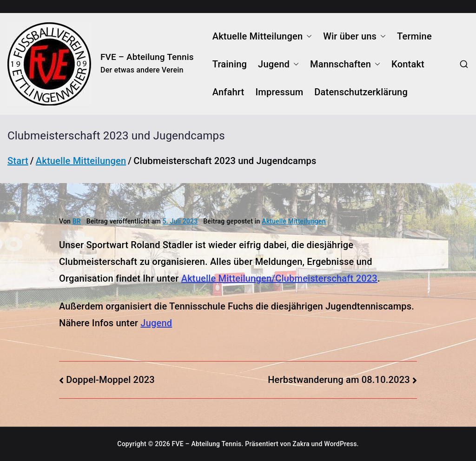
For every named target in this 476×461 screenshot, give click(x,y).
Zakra (301, 444)
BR (77, 221)
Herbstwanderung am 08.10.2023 (339, 380)
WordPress (340, 444)
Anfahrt (228, 92)
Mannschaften (345, 64)
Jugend (278, 64)
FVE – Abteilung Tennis (147, 57)
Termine (414, 36)
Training (230, 64)
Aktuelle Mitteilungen (262, 36)
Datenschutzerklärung (361, 92)
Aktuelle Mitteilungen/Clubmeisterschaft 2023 (279, 278)
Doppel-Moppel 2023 (110, 380)
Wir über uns (354, 36)
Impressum (279, 92)
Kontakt (408, 64)
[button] (307, 36)
